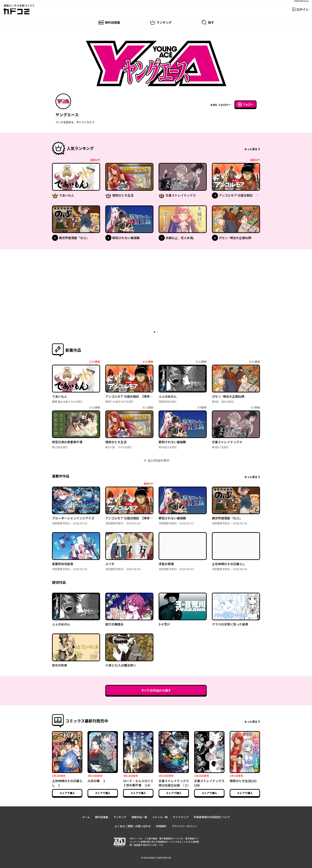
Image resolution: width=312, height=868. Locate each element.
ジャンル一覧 (160, 817)
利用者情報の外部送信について (212, 817)
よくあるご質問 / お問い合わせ (133, 826)
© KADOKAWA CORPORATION (156, 858)
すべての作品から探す (156, 690)
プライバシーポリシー (185, 826)
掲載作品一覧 (139, 817)
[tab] (154, 332)
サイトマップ (181, 817)
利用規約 (161, 826)
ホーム (86, 817)
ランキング (120, 817)
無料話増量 (102, 817)
